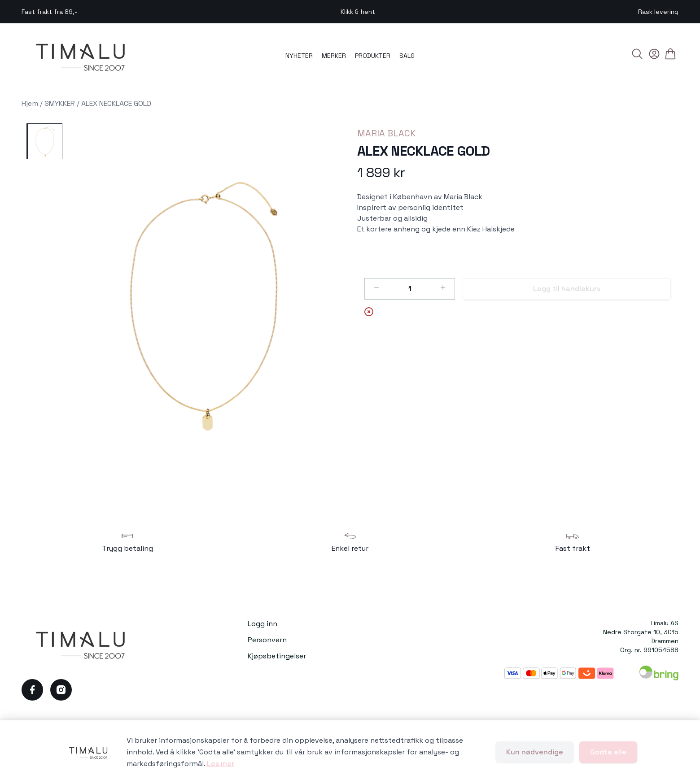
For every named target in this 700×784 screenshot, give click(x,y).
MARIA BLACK (387, 133)
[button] (206, 306)
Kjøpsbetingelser (277, 656)
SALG (407, 56)
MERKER (334, 56)
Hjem (30, 103)
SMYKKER (60, 103)
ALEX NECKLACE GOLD (116, 103)
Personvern (267, 640)
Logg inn (262, 624)
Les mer (221, 764)
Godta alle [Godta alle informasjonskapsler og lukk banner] (608, 752)
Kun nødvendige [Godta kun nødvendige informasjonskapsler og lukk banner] (535, 752)
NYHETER (299, 56)
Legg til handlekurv (567, 289)
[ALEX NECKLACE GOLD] (44, 141)
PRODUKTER (373, 56)
